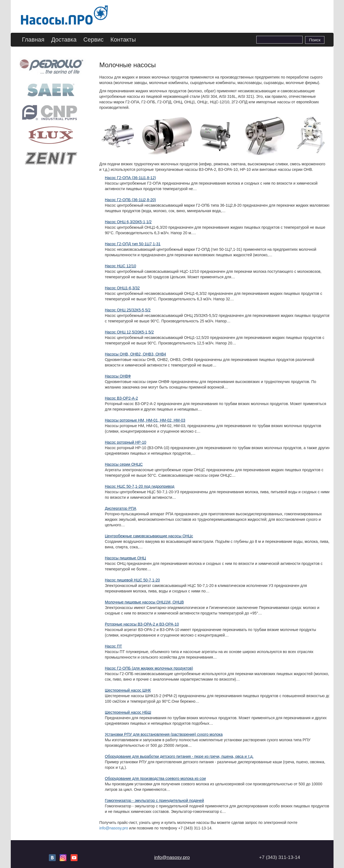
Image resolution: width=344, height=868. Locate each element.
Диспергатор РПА (121, 508)
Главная (33, 40)
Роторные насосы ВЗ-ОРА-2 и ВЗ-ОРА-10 (142, 624)
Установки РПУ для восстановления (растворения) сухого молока (164, 734)
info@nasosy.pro (114, 828)
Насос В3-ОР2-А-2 (121, 398)
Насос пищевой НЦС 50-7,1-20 (132, 580)
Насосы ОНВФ (118, 376)
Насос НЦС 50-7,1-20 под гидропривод (140, 486)
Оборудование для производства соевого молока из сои (155, 778)
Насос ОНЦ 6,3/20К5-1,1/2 (128, 222)
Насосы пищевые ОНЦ (125, 558)
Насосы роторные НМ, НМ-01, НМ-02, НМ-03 (145, 420)
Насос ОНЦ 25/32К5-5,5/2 (128, 310)
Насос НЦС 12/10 (120, 266)
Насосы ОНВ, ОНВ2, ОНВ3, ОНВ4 (135, 354)
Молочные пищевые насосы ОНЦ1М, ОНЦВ (144, 602)
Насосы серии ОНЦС (124, 464)
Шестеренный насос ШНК (128, 690)
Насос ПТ (113, 646)
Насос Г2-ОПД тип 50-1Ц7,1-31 (133, 244)
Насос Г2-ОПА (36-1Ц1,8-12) (130, 178)
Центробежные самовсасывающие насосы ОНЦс (149, 536)
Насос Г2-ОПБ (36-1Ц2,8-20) (130, 200)
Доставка (64, 40)
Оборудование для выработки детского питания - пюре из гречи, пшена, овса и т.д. (179, 756)
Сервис (93, 40)
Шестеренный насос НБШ (128, 712)
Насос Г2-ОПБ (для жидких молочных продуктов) (149, 668)
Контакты (123, 40)
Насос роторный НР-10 (126, 442)
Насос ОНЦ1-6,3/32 (122, 288)
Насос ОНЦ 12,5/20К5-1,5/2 (129, 332)
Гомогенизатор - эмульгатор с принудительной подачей (154, 800)
